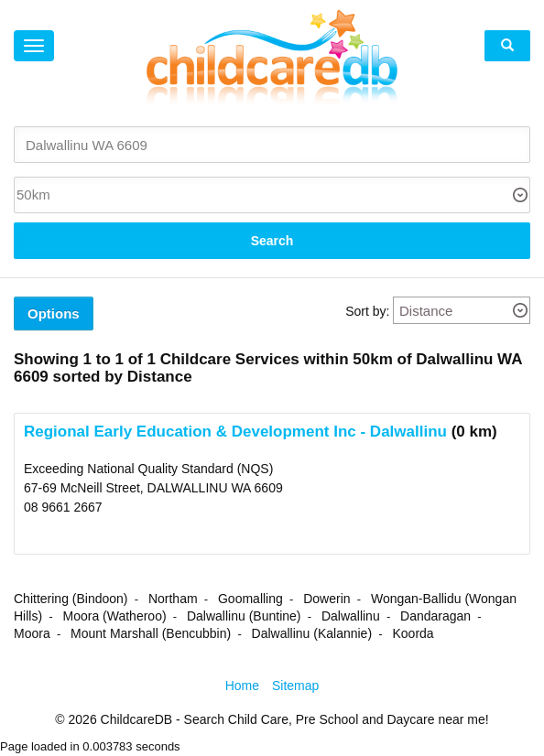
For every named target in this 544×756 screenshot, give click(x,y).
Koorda (413, 633)
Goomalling (250, 599)
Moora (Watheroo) (115, 616)
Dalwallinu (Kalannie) (312, 633)
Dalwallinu (351, 616)
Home (242, 686)
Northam (173, 599)
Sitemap (295, 686)
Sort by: (367, 311)
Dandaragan (435, 616)
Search (272, 241)
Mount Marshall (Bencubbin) (151, 633)
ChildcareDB (137, 719)
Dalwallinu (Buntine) (244, 616)
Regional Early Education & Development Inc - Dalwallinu (235, 432)
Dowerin (326, 599)
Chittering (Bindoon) (71, 599)
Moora (32, 633)
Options (54, 313)
